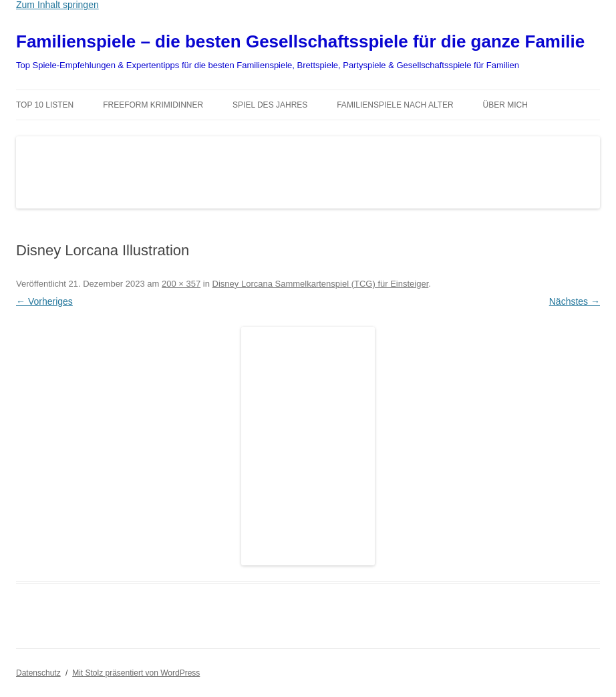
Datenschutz (38, 673)
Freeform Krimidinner (153, 105)
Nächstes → (575, 301)
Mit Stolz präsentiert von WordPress (136, 673)
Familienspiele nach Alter (395, 105)
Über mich (505, 105)
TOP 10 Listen (45, 105)
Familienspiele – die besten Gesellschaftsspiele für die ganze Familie (300, 41)
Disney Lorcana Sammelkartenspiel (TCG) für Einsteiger (321, 284)
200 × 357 (181, 284)
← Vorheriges (44, 301)
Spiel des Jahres (270, 105)
